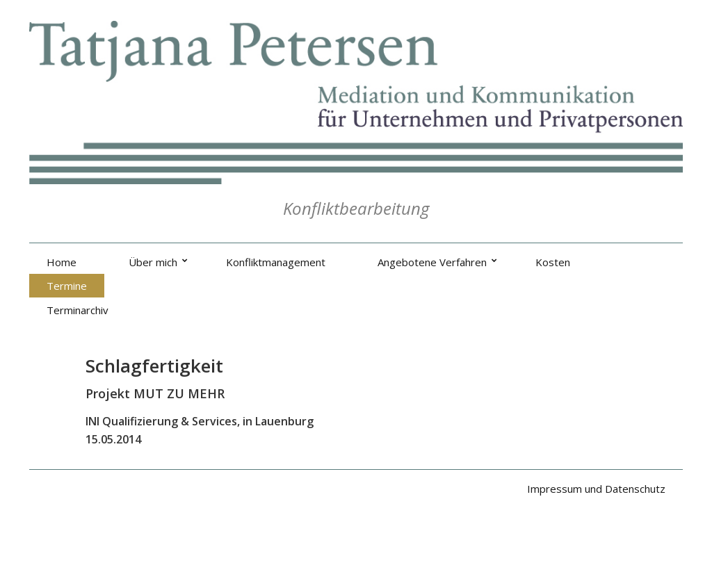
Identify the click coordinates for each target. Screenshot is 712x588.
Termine (67, 286)
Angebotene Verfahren (432, 262)
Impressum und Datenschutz (596, 489)
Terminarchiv (78, 310)
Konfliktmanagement (276, 262)
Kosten (553, 262)
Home (62, 262)
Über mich (153, 262)
